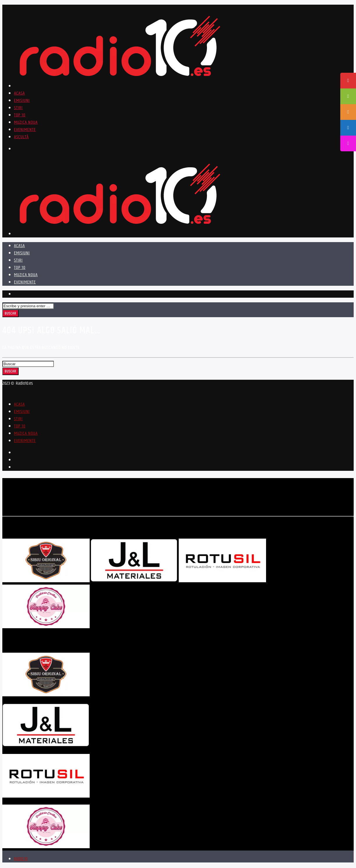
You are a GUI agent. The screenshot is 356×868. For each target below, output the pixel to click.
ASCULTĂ (21, 137)
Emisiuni (22, 101)
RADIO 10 (21, 860)
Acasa (20, 93)
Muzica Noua (26, 122)
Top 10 (20, 115)
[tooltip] (348, 81)
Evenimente (25, 130)
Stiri (18, 108)
